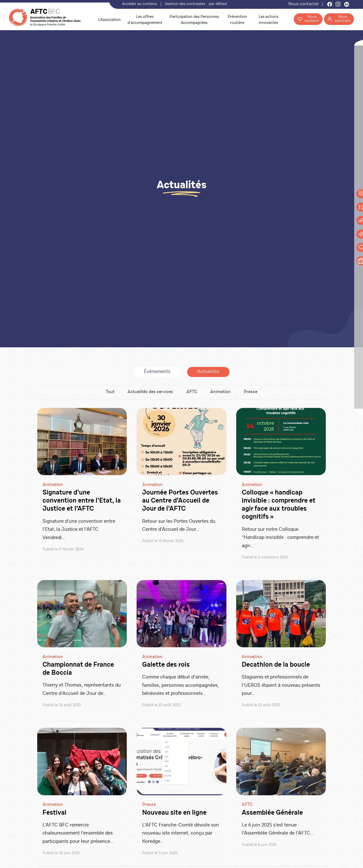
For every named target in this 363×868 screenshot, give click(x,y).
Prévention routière (235, 20)
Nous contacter (303, 4)
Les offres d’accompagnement (144, 20)
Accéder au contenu (141, 4)
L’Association (109, 20)
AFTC (192, 394)
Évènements (157, 373)
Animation (221, 394)
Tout (109, 394)
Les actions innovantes (266, 20)
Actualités (208, 373)
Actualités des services (150, 394)
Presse (252, 394)
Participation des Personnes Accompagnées (193, 20)
